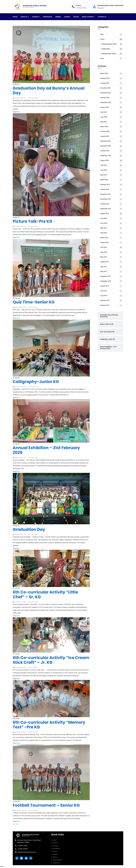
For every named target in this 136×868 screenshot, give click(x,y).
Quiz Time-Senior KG (34, 302)
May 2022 (111, 257)
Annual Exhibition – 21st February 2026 (46, 450)
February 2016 (111, 301)
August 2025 (111, 107)
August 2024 (111, 161)
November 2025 (111, 93)
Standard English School (112, 44)
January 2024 (111, 190)
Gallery (55, 851)
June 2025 (111, 117)
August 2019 (111, 262)
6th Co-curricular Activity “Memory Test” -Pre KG (49, 725)
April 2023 (111, 233)
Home (54, 840)
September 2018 (111, 281)
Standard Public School (112, 54)
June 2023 (111, 223)
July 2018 (111, 291)
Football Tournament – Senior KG (46, 805)
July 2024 (111, 165)
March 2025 (111, 127)
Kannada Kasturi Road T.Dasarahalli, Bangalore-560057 (29, 841)
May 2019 (111, 272)
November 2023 (111, 199)
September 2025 (111, 103)
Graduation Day (29, 529)
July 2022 (111, 247)
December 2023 (111, 194)
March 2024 (111, 180)
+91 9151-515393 (22, 849)
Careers (55, 854)
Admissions (56, 849)
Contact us (56, 863)
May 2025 (111, 122)
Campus (55, 846)
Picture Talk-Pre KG (32, 221)
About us (55, 843)
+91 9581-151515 (22, 846)
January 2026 (111, 83)
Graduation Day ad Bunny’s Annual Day (49, 91)
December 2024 (111, 141)
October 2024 (111, 151)
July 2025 (111, 112)
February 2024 (111, 185)
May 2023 (111, 228)
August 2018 (111, 286)
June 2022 (111, 252)
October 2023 (111, 204)
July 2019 (111, 267)
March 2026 (111, 74)
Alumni (55, 857)
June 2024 (111, 170)
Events (111, 39)
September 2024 (111, 156)
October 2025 (111, 98)
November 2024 (111, 146)
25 (17, 824)
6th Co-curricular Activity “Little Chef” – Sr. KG (45, 594)
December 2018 (111, 276)
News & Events (57, 860)
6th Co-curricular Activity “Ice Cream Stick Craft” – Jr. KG (51, 660)
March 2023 (111, 238)
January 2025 (111, 136)
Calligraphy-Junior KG (36, 382)
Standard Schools (20, 98)
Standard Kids (112, 49)
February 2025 (111, 132)
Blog (111, 35)
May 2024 (111, 175)
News (111, 59)
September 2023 (111, 209)
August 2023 (111, 214)
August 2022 (111, 243)
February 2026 (111, 78)
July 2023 (111, 218)
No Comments (33, 98)
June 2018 (111, 296)
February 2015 (111, 305)
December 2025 (111, 88)
